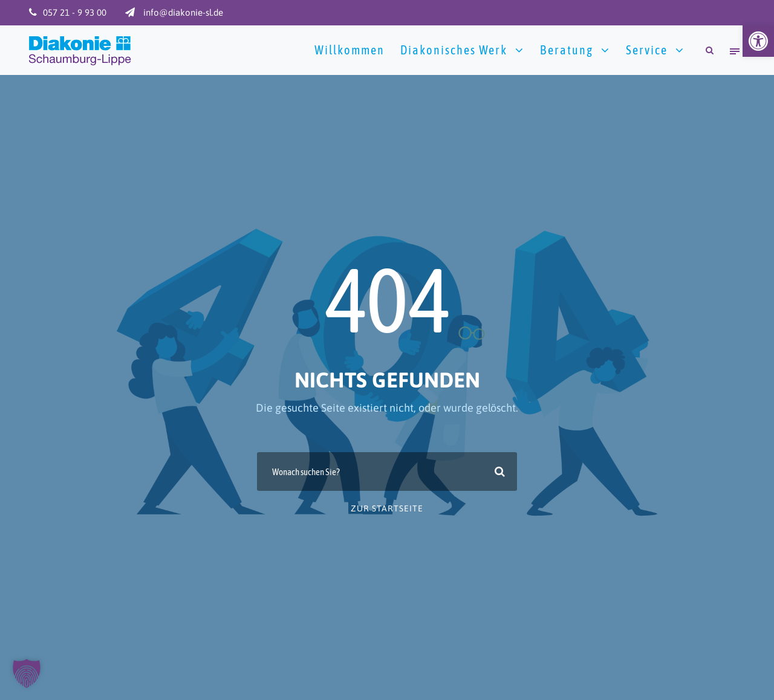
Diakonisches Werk (454, 50)
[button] (758, 41)
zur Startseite (387, 508)
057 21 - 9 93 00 (75, 12)
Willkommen (350, 50)
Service (647, 50)
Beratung (567, 50)
